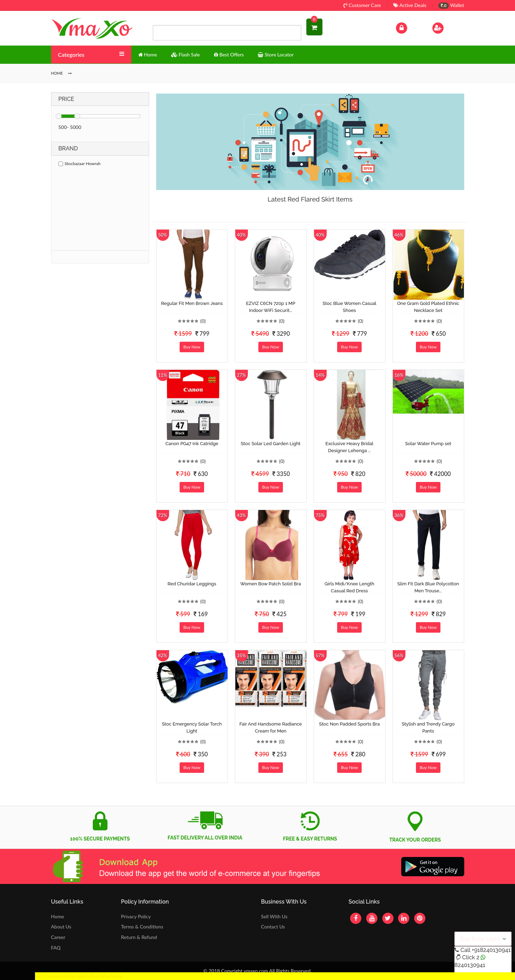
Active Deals (410, 5)
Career (58, 937)
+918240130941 (491, 950)
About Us (61, 927)
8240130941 (470, 965)
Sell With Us (274, 916)
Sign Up (447, 27)
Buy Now (192, 347)
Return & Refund (139, 937)
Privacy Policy (136, 916)
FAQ (56, 948)
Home (58, 916)
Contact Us (273, 927)
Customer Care (362, 5)
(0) (203, 321)
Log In (409, 27)
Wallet (451, 5)
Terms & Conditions (142, 927)
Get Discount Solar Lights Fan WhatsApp (79, 976)
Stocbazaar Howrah (80, 164)
